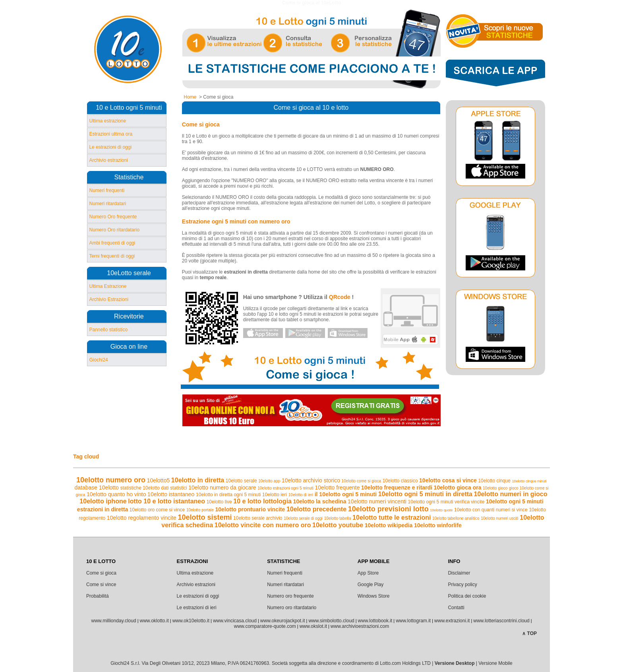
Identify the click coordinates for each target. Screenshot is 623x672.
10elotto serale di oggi (303, 518)
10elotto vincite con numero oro (263, 525)
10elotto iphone (103, 501)
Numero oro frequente (290, 596)
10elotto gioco (495, 488)
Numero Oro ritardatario (114, 230)
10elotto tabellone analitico (456, 518)
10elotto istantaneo (171, 494)
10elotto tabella (338, 518)
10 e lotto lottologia (262, 501)
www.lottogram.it (413, 621)
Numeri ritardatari (107, 204)
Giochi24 (98, 360)
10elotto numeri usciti (500, 518)
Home (190, 97)
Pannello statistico (108, 330)
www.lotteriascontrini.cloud (501, 621)
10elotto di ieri (301, 495)
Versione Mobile (495, 663)
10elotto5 (159, 480)
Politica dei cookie (467, 596)
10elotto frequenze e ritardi (397, 487)
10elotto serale (241, 481)
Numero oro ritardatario (292, 608)
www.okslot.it (313, 626)
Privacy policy (462, 585)
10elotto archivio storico (311, 480)
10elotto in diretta (198, 480)
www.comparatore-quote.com (265, 626)
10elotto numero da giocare (222, 487)
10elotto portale (200, 510)
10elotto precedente (316, 509)
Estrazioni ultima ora (111, 134)
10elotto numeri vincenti (377, 501)
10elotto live (219, 502)
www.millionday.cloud (113, 621)
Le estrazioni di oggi (110, 147)
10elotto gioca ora (458, 487)
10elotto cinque (494, 481)
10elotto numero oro (111, 480)
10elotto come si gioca (362, 481)
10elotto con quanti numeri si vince (491, 510)
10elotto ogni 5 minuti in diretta (425, 494)
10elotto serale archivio (258, 518)
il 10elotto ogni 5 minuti (346, 494)
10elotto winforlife (438, 525)
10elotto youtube (338, 525)
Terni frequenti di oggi (112, 256)
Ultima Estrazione (108, 286)
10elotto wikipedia (389, 525)
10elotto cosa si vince (448, 480)
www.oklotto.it (154, 621)
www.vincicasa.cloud (235, 621)
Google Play (371, 585)
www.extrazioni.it (452, 621)
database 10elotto (97, 487)
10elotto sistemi (205, 517)
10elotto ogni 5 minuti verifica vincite (446, 502)
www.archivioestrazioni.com (360, 626)
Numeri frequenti (107, 190)
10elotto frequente (338, 487)
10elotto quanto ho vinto (116, 494)
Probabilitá (98, 596)
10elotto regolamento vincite (142, 518)
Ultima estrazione (107, 121)
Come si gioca (101, 573)
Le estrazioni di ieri (197, 608)
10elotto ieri (275, 495)
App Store (368, 573)
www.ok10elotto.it (191, 621)
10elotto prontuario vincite (250, 509)
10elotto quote (441, 510)
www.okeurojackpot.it (283, 621)
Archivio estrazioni (108, 160)
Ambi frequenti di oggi (112, 243)
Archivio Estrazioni (109, 299)
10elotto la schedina (320, 501)
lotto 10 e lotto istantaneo (166, 501)
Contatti (456, 608)
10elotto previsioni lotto (388, 509)
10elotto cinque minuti (529, 481)
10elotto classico (400, 481)
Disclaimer (459, 573)
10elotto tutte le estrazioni (392, 518)
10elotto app (269, 481)
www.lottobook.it (375, 621)
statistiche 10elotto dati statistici (153, 488)
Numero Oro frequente (113, 217)
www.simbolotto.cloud (331, 621)
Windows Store (374, 596)
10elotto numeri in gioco (511, 494)
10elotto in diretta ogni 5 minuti (228, 495)
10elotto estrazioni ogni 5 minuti (285, 488)
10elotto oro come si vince (157, 510)
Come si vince (101, 585)
